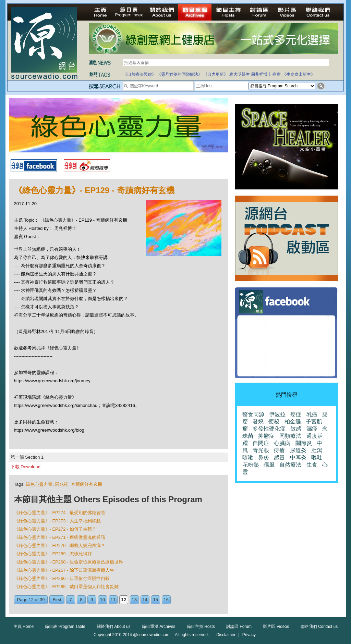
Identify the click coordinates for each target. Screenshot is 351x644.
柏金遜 (293, 422)
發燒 (258, 422)
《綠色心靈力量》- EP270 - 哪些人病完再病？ (60, 546)
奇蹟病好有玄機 (87, 484)
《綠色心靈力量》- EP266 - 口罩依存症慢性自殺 (62, 578)
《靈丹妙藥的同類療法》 (180, 74)
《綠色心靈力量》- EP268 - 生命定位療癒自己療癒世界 (69, 562)
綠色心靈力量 (39, 484)
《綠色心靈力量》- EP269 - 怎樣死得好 (53, 554)
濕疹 (312, 429)
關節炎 (304, 443)
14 (145, 600)
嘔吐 (317, 457)
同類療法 (290, 436)
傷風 (269, 465)
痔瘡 (279, 450)
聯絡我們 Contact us (319, 627)
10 (102, 600)
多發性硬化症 (269, 429)
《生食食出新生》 (299, 74)
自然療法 (290, 465)
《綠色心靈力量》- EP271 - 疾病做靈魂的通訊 (60, 537)
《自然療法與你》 (140, 74)
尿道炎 (298, 450)
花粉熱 (251, 465)
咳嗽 (248, 457)
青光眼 (261, 450)
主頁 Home (23, 627)
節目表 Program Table (65, 627)
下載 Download (26, 467)
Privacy (249, 635)
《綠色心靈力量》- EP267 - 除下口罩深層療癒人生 (64, 570)
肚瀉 (317, 450)
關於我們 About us (114, 627)
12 (124, 600)
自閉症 (261, 443)
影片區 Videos (276, 627)
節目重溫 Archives (159, 627)
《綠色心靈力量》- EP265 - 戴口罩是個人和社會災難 (66, 587)
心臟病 (282, 443)
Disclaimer (226, 635)
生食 (312, 465)
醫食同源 (253, 414)
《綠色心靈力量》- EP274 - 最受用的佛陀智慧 (60, 513)
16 (166, 600)
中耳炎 (298, 457)
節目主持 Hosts (201, 627)
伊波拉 (277, 414)
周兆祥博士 (261, 74)
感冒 (279, 457)
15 (156, 600)
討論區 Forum (239, 627)
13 (134, 600)
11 (113, 600)
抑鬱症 (266, 436)
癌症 (277, 74)
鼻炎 (264, 457)
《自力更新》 (216, 74)
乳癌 (312, 414)
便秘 (274, 422)
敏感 (296, 429)
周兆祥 (62, 484)
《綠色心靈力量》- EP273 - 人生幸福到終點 (58, 521)
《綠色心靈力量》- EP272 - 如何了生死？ (55, 529)
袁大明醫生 (240, 74)
